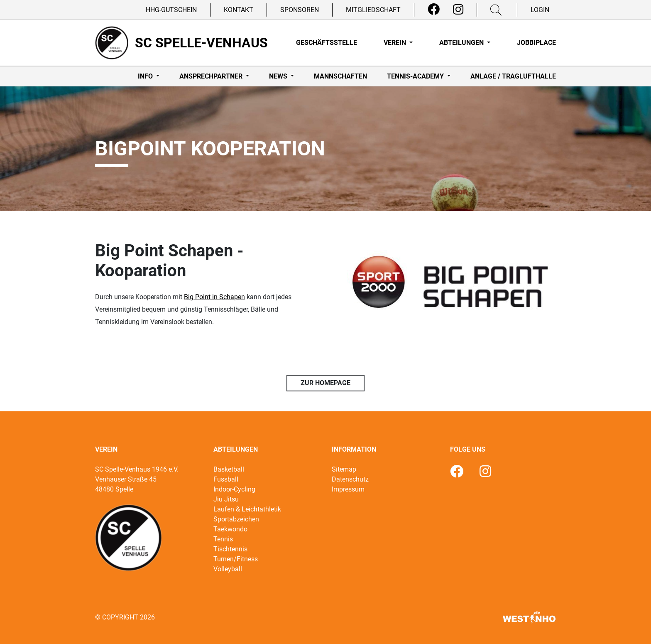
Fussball (226, 479)
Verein (396, 43)
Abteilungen (462, 43)
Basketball (229, 469)
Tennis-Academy (416, 76)
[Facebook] (434, 10)
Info (146, 76)
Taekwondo (230, 529)
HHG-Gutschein (171, 10)
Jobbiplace (536, 43)
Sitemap (344, 469)
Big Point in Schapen (214, 297)
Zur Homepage (325, 383)
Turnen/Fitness (236, 559)
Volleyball (228, 569)
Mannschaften (340, 76)
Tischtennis (230, 549)
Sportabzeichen (236, 519)
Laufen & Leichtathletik (247, 509)
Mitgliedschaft (373, 10)
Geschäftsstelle (327, 43)
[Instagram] (458, 10)
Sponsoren (300, 10)
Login (540, 10)
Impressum (348, 489)
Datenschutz (350, 479)
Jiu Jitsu (226, 499)
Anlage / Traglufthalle (513, 76)
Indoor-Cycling (234, 489)
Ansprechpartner (212, 76)
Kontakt (239, 10)
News (279, 76)
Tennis (223, 539)
